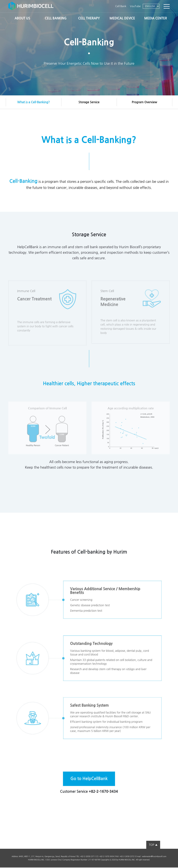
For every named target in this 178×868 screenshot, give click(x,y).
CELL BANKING (56, 18)
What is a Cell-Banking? (34, 102)
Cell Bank (121, 6)
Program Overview (145, 102)
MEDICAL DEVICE (122, 18)
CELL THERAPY (89, 18)
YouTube (135, 6)
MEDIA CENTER (156, 18)
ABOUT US (22, 18)
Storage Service (89, 102)
